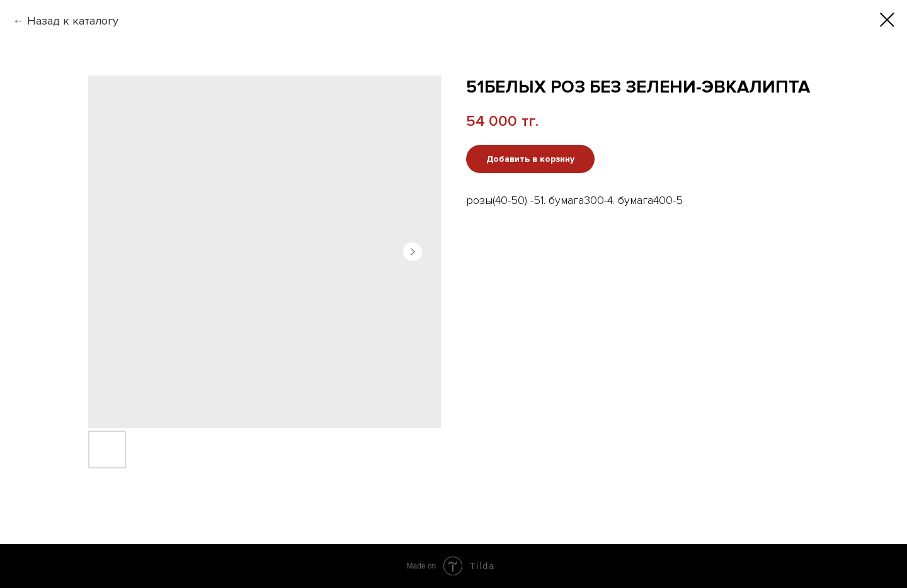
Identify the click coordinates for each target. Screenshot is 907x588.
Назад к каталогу (73, 21)
